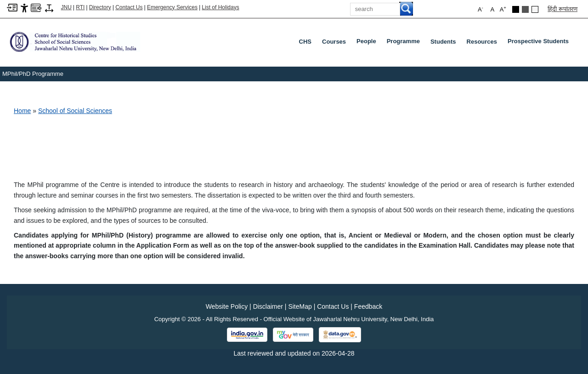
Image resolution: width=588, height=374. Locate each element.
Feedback (368, 306)
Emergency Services (172, 7)
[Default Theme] (535, 9)
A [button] (503, 9)
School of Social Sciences (75, 111)
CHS (305, 42)
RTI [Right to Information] (80, 7)
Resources (482, 42)
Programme (405, 43)
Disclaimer (268, 306)
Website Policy (227, 306)
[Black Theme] (516, 9)
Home (22, 111)
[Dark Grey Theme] (525, 9)
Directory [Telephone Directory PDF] (100, 7)
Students (443, 42)
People (368, 43)
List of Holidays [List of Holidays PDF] (220, 7)
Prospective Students (540, 43)
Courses (334, 42)
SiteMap (300, 306)
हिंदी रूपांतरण (563, 9)
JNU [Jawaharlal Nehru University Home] (66, 7)
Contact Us (129, 7)
